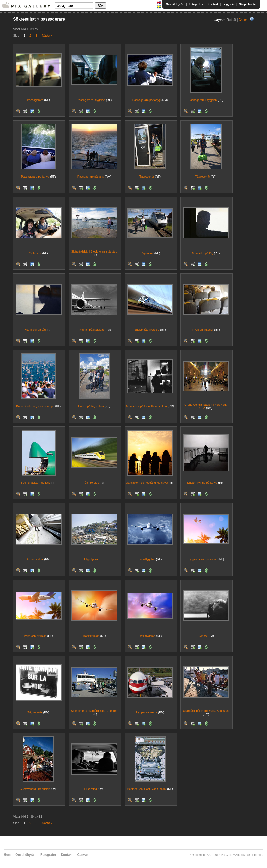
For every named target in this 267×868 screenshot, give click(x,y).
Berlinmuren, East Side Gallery (147, 789)
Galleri (243, 20)
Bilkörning (91, 789)
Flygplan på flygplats (91, 330)
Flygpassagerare (147, 712)
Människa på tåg (203, 253)
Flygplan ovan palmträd (203, 559)
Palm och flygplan (35, 636)
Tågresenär (147, 177)
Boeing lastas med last (35, 483)
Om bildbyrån (175, 4)
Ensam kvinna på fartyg (202, 483)
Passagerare (35, 100)
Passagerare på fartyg (147, 100)
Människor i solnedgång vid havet (147, 483)
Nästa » (47, 36)
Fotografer (196, 4)
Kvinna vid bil (35, 559)
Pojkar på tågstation (91, 406)
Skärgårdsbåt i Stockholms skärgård (94, 251)
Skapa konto (248, 4)
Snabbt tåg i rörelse (147, 330)
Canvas (83, 855)
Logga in (229, 4)
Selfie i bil (35, 253)
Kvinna (202, 636)
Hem (7, 855)
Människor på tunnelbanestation (147, 406)
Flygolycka (91, 559)
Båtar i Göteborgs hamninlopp (35, 406)
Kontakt (213, 4)
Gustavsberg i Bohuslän (35, 789)
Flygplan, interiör (202, 330)
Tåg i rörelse (91, 483)
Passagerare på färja (91, 177)
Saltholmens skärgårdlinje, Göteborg (94, 711)
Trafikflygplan (147, 559)
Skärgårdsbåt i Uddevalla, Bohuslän (206, 711)
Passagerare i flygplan (91, 100)
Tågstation (147, 253)
